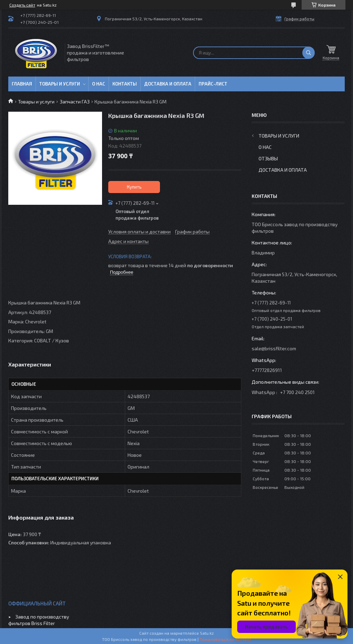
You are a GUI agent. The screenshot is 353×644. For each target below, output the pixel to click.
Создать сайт (22, 5)
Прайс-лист (213, 84)
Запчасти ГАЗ (75, 102)
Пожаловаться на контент (225, 639)
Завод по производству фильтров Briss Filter (39, 620)
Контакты (125, 84)
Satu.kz (207, 633)
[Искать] (309, 53)
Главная (22, 84)
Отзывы (268, 158)
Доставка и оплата (168, 84)
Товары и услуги (60, 84)
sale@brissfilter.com (274, 348)
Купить (134, 187)
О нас (99, 84)
